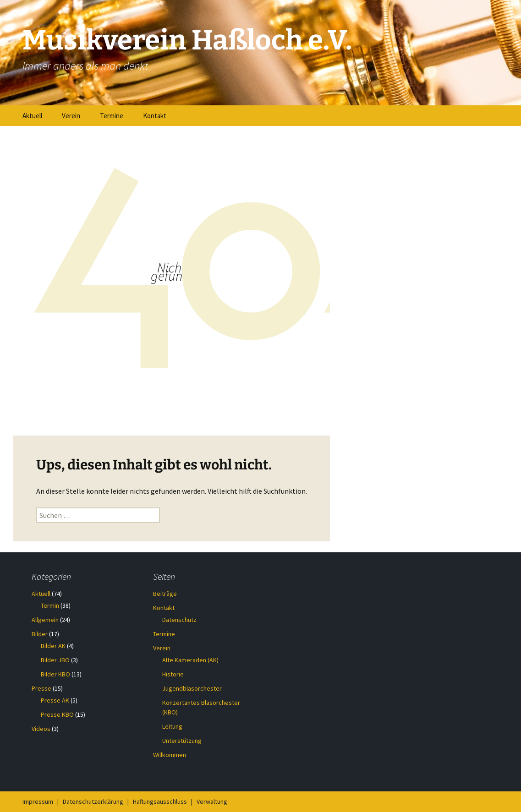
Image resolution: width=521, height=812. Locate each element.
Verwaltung (212, 801)
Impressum (38, 801)
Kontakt (155, 116)
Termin (50, 605)
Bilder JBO (55, 660)
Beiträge (165, 594)
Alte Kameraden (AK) (190, 660)
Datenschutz (179, 620)
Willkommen (170, 755)
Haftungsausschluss (160, 801)
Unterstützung (182, 741)
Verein (71, 116)
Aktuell (32, 116)
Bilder (40, 634)
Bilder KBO (55, 674)
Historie (173, 674)
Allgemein (45, 620)
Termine (112, 116)
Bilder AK (53, 646)
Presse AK (55, 700)
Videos (41, 729)
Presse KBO (57, 714)
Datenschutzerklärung (93, 801)
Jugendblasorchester (192, 688)
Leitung (172, 726)
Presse (41, 688)
